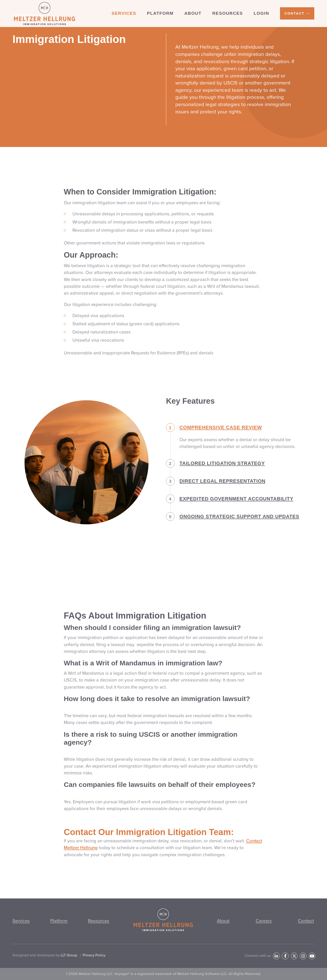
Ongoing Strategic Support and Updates (233, 528)
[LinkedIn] (276, 956)
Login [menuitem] (261, 13)
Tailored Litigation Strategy (215, 475)
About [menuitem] (193, 13)
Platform (59, 921)
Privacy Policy (94, 955)
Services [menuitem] (124, 13)
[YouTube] (312, 956)
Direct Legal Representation (216, 493)
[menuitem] (297, 13)
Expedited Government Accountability (230, 510)
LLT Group (69, 955)
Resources (99, 921)
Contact (306, 921)
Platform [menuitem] (160, 13)
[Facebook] (285, 956)
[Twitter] (294, 956)
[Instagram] (303, 956)
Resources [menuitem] (228, 13)
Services (21, 921)
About (223, 921)
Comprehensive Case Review (214, 439)
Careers (264, 921)
